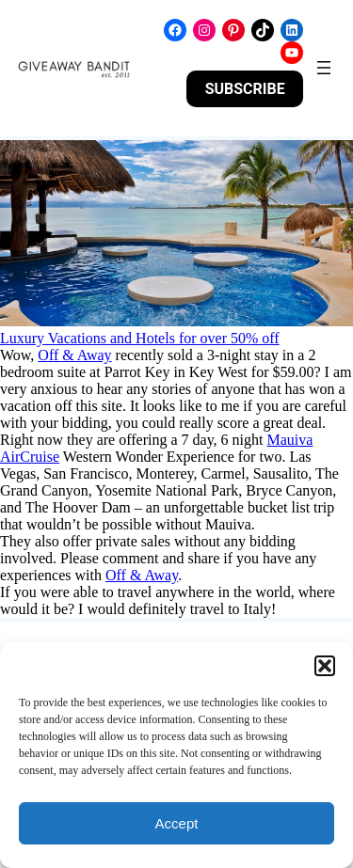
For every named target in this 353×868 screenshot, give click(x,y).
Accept (177, 823)
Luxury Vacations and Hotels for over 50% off (140, 338)
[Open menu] (324, 68)
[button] (325, 666)
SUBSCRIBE (245, 89)
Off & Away (74, 355)
